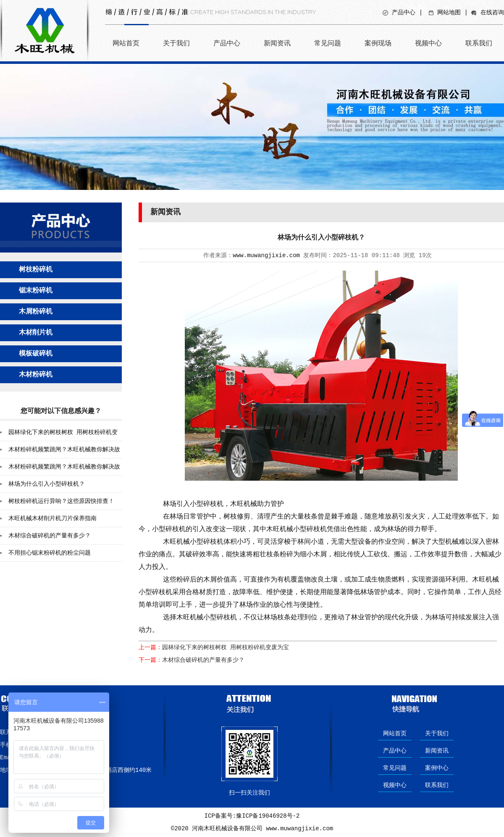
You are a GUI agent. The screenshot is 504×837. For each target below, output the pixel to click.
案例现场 (378, 43)
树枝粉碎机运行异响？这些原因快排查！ (61, 501)
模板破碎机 (36, 354)
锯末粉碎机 (36, 291)
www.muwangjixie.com (266, 255)
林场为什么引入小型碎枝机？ (47, 484)
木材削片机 (36, 333)
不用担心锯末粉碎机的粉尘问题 (50, 553)
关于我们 (176, 43)
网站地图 (449, 13)
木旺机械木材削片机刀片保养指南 (52, 519)
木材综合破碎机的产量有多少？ (50, 536)
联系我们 (479, 43)
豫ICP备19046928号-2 (268, 816)
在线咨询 (492, 13)
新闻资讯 (277, 43)
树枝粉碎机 (36, 270)
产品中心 (404, 13)
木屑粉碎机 (36, 312)
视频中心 (428, 43)
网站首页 (126, 43)
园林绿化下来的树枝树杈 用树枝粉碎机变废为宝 (226, 647)
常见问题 (328, 43)
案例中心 (437, 768)
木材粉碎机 (36, 375)
